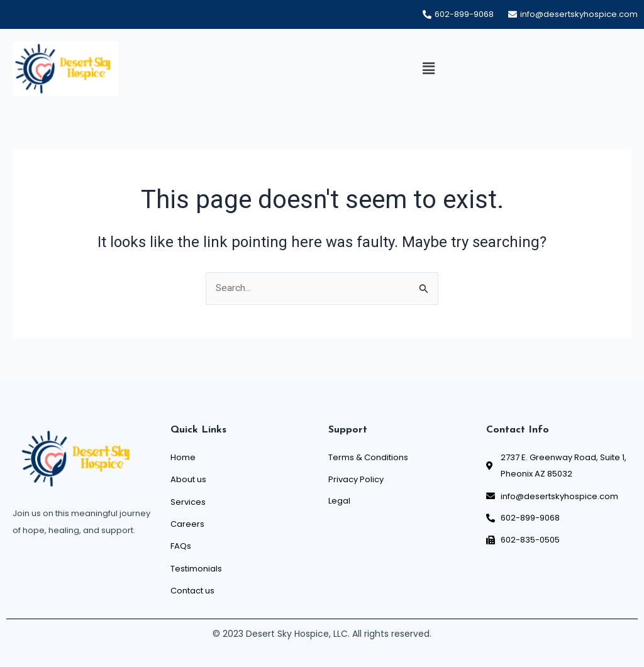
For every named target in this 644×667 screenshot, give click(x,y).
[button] (428, 69)
